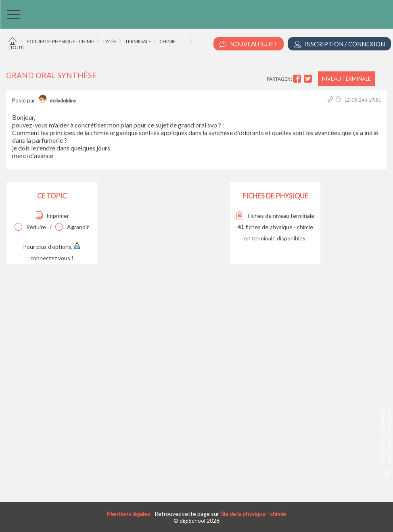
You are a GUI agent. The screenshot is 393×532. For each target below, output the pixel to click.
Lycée (110, 41)
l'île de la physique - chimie (253, 514)
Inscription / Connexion (339, 44)
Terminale (138, 41)
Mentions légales (129, 514)
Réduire (30, 227)
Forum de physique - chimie (61, 41)
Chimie (168, 41)
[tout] (17, 47)
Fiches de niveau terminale (275, 216)
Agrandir (72, 227)
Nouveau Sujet (249, 44)
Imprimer (52, 216)
